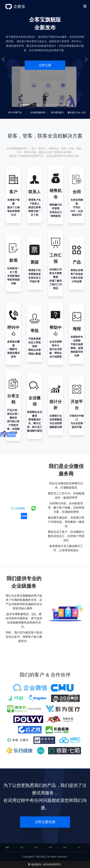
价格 (50, 847)
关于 (79, 847)
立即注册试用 (45, 822)
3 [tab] (45, 105)
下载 (22, 847)
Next (85, 59)
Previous (5, 59)
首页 (7, 847)
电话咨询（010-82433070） (45, 864)
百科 (36, 847)
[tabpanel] (45, 59)
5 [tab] (64, 105)
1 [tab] (26, 105)
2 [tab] (35, 105)
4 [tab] (55, 105)
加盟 (65, 847)
